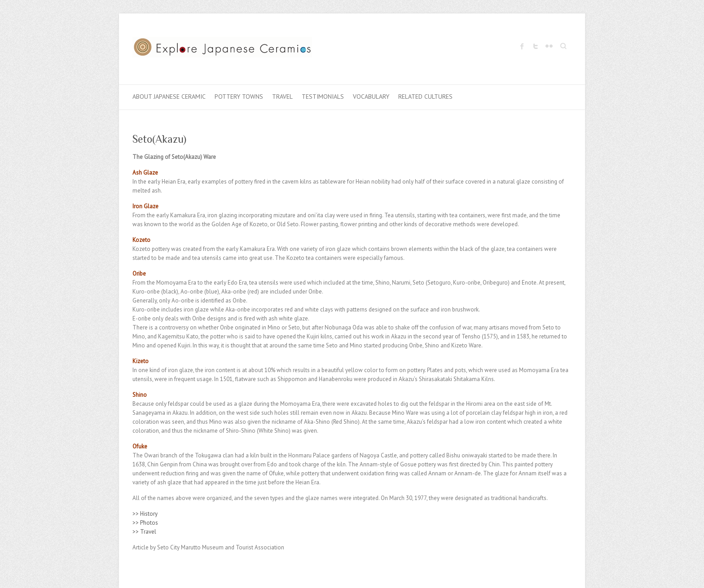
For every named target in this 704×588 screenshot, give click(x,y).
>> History (145, 514)
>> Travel (144, 532)
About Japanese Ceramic (169, 97)
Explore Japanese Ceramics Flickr (549, 46)
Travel (282, 97)
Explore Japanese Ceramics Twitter (536, 46)
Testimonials (323, 97)
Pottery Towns (239, 97)
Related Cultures (425, 97)
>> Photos (145, 523)
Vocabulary (371, 97)
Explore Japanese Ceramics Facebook (522, 46)
